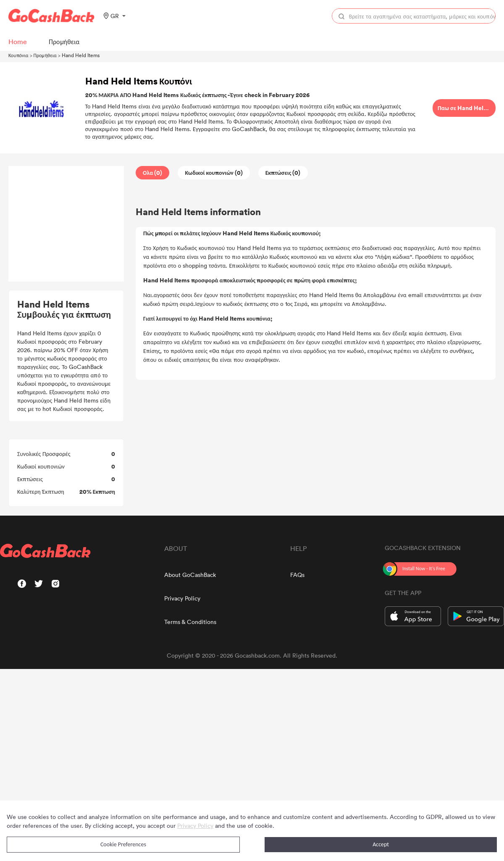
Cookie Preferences (123, 844)
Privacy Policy (182, 598)
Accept (381, 844)
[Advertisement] (66, 224)
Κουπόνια (18, 55)
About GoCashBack (190, 575)
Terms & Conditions (190, 622)
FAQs (297, 575)
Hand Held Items (81, 55)
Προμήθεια (45, 55)
